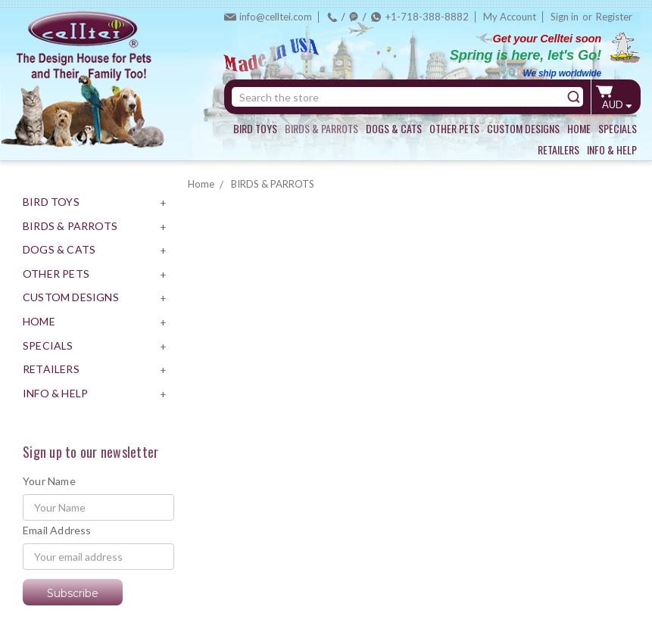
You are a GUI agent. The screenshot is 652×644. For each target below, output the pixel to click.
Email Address (57, 530)
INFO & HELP (612, 149)
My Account (510, 17)
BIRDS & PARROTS (321, 128)
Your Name (49, 481)
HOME (579, 128)
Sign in (565, 17)
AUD (617, 104)
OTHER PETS (454, 128)
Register (614, 17)
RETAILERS (558, 149)
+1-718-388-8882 (427, 17)
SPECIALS (618, 128)
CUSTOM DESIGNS (523, 128)
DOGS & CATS (394, 128)
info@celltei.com (276, 17)
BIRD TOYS (255, 128)
